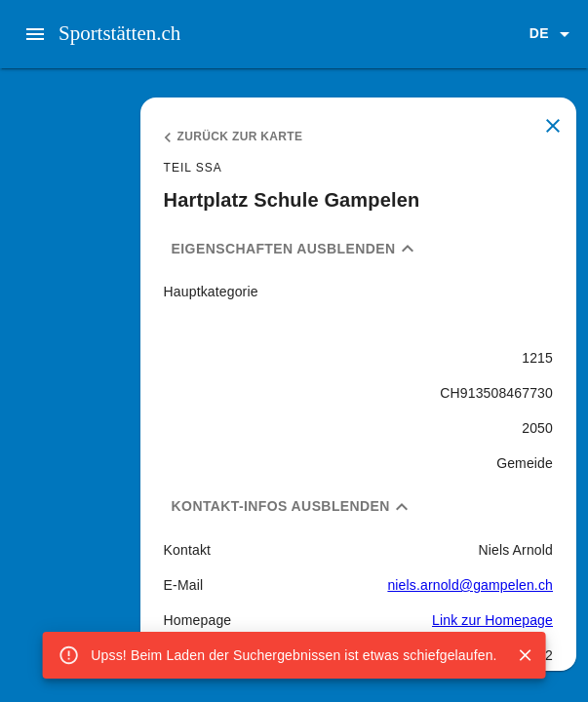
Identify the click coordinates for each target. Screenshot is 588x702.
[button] (553, 34)
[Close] (526, 655)
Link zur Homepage (492, 620)
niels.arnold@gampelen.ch (470, 585)
